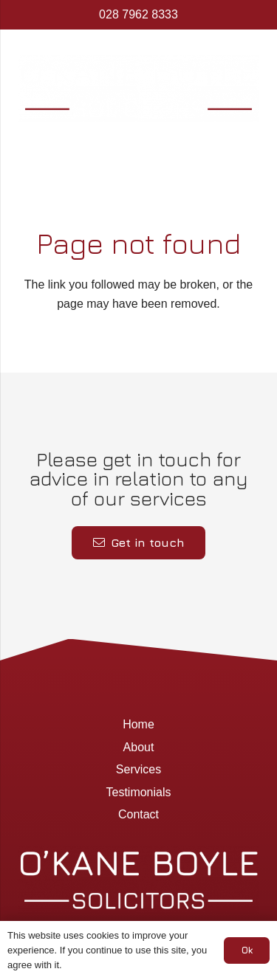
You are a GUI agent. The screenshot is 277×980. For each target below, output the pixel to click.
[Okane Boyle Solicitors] (138, 89)
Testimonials (138, 792)
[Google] (157, 151)
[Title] (180, 151)
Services (138, 769)
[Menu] (95, 151)
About (139, 747)
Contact (138, 814)
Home (138, 724)
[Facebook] (133, 151)
